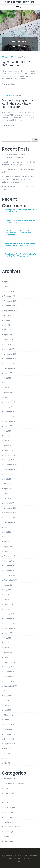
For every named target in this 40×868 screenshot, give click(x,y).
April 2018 (8, 392)
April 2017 (8, 445)
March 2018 (9, 397)
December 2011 (10, 729)
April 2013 (8, 652)
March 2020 (9, 286)
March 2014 (9, 604)
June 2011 (8, 758)
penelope (8, 210)
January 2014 (9, 614)
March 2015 (9, 551)
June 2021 (8, 277)
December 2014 (10, 566)
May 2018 (8, 388)
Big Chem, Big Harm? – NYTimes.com (17, 64)
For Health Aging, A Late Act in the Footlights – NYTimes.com (18, 104)
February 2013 (10, 662)
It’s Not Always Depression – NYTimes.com (21, 211)
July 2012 (7, 696)
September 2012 (11, 686)
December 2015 (10, 508)
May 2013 (8, 648)
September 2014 (11, 580)
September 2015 (11, 522)
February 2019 (10, 344)
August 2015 (9, 527)
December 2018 (10, 354)
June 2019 (8, 325)
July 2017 (7, 431)
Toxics (7, 836)
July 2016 (7, 479)
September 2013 (11, 628)
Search (5, 137)
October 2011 (9, 739)
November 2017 (10, 412)
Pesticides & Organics (13, 827)
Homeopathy (9, 812)
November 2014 (10, 571)
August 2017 (9, 426)
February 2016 (10, 498)
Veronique (9, 220)
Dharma (7, 788)
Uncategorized (10, 841)
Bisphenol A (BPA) (11, 779)
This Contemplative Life (20, 2)
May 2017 (8, 441)
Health (19, 95)
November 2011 (10, 734)
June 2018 (8, 383)
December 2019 (10, 296)
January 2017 (9, 460)
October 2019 (9, 306)
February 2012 (10, 720)
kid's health (8, 817)
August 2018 (9, 373)
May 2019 (8, 330)
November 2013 (10, 619)
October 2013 (9, 623)
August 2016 (9, 474)
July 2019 (7, 320)
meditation (8, 822)
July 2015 (7, 532)
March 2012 (9, 715)
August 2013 (9, 633)
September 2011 (10, 744)
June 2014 (8, 595)
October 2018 (9, 364)
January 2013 (9, 667)
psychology (8, 832)
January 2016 (9, 503)
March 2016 (9, 493)
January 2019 (9, 349)
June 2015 (8, 537)
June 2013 (8, 643)
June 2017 (8, 436)
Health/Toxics (22, 57)
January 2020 (9, 291)
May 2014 (8, 599)
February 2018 (10, 402)
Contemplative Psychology (14, 783)
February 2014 (10, 609)
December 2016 (10, 465)
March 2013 (9, 657)
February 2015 (10, 556)
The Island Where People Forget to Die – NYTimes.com (20, 244)
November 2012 (10, 676)
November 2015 (10, 513)
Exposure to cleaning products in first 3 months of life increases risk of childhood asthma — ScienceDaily (18, 179)
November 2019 (10, 301)
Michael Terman (11, 231)
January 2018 (9, 407)
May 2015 (8, 542)
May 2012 (8, 705)
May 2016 (8, 484)
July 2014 (7, 590)
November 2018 (10, 359)
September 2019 (11, 311)
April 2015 (8, 546)
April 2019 (8, 335)
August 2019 (9, 315)
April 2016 (8, 489)
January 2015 (9, 561)
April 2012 (8, 710)
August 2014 (9, 585)
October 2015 (9, 518)
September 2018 (11, 368)
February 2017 (10, 455)
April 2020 (8, 282)
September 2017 (10, 421)
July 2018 (7, 378)
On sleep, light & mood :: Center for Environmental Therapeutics (19, 233)
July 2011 (7, 753)
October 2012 (9, 681)
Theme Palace (20, 861)
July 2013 (7, 638)
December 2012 (10, 672)
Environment (9, 793)
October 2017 (9, 416)
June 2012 (8, 700)
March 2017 (9, 450)
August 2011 (9, 749)
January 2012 (9, 725)
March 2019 (9, 339)
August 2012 (9, 691)
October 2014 (9, 575)
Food (6, 798)
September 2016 (11, 469)
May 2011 (8, 763)
